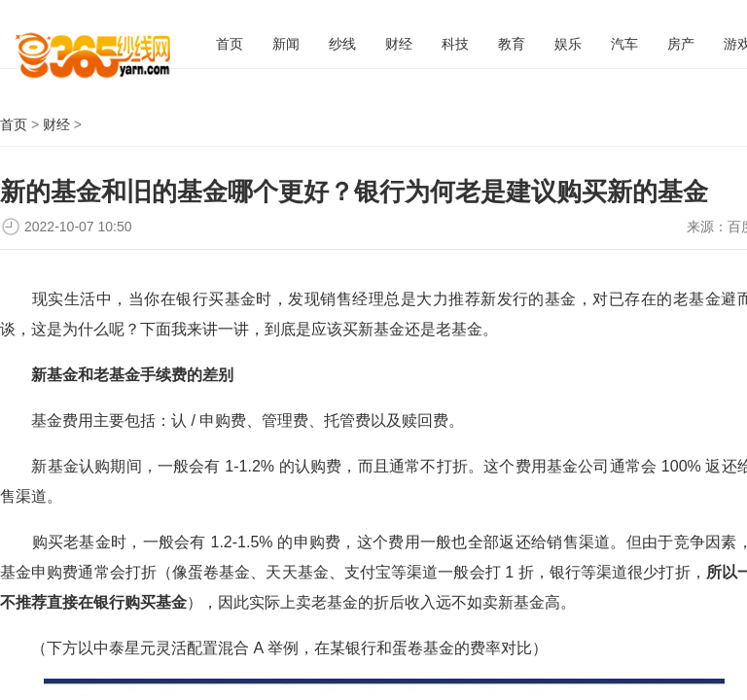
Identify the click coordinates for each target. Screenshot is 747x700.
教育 (512, 44)
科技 (455, 44)
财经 (399, 44)
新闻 (286, 44)
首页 (230, 44)
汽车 (624, 44)
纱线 (342, 44)
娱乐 (568, 44)
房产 (681, 44)
